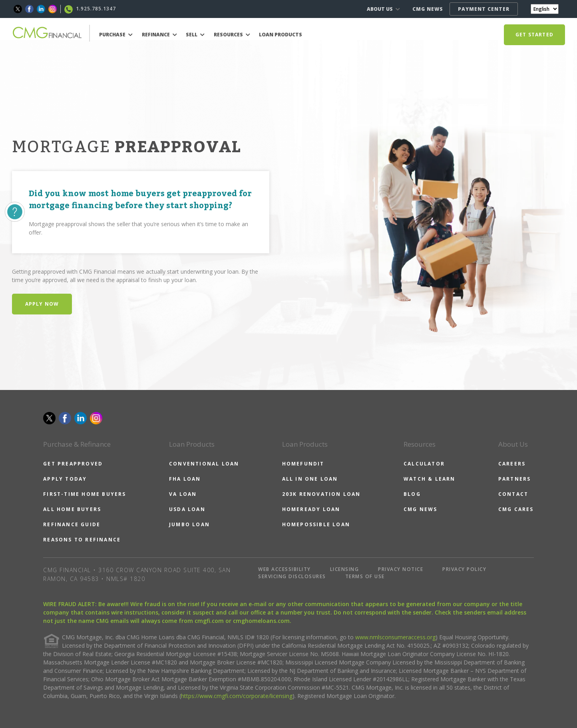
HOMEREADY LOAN (311, 509)
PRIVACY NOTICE (401, 569)
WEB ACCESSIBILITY (285, 569)
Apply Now (42, 304)
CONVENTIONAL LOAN (204, 464)
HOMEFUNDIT (303, 464)
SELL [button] (195, 35)
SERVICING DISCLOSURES (292, 576)
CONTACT (513, 494)
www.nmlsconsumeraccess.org (395, 637)
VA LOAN (183, 494)
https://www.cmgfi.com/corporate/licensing (237, 696)
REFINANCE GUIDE (72, 524)
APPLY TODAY (65, 479)
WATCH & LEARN (430, 479)
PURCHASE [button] (116, 35)
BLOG (412, 494)
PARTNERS (515, 479)
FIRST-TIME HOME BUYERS (85, 494)
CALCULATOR (424, 464)
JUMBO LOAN (189, 524)
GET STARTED (534, 35)
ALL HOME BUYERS (72, 509)
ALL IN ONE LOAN (310, 479)
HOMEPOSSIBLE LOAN (316, 524)
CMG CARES (516, 509)
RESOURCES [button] (232, 35)
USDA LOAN (187, 509)
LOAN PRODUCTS (281, 35)
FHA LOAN (185, 479)
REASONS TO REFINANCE (82, 540)
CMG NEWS (428, 9)
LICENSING (345, 569)
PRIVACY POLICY (464, 569)
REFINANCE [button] (159, 35)
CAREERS (512, 464)
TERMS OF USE (365, 576)
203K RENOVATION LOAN (321, 494)
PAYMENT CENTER (484, 9)
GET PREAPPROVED (73, 464)
